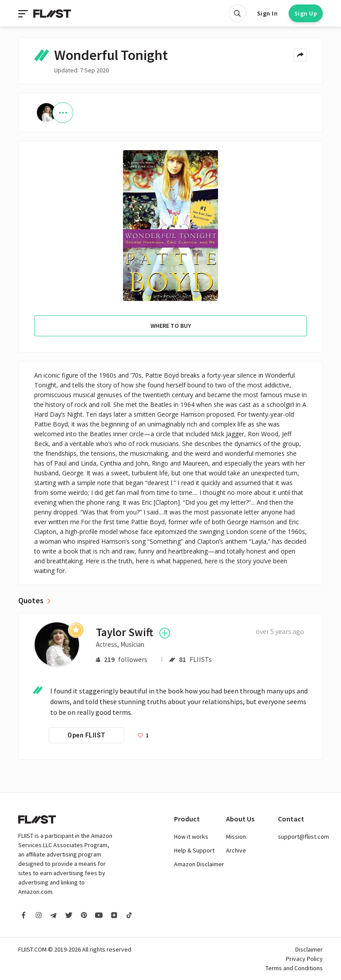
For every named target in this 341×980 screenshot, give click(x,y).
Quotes (31, 601)
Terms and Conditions (294, 968)
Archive (236, 850)
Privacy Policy (304, 959)
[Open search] (238, 13)
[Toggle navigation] (24, 13)
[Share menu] (300, 55)
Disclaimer (309, 949)
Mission (236, 837)
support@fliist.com (303, 837)
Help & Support (194, 850)
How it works (191, 837)
